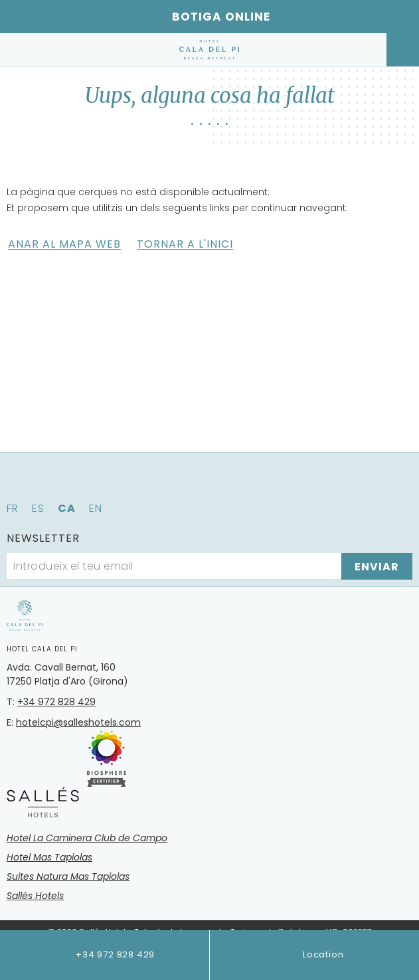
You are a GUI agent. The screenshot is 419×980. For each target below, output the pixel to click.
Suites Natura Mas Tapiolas (68, 876)
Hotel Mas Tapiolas (49, 857)
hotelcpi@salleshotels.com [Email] (78, 722)
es (38, 508)
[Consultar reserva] (403, 50)
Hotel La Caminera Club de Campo (87, 838)
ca (67, 508)
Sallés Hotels (35, 896)
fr (13, 508)
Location (314, 955)
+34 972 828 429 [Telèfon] (56, 702)
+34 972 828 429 (104, 955)
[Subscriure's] (377, 566)
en (96, 508)
